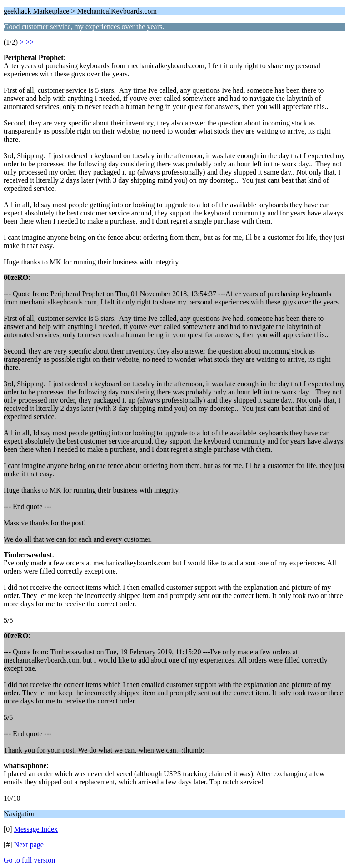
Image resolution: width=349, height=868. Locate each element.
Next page (29, 845)
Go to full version (29, 860)
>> (30, 42)
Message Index (36, 829)
